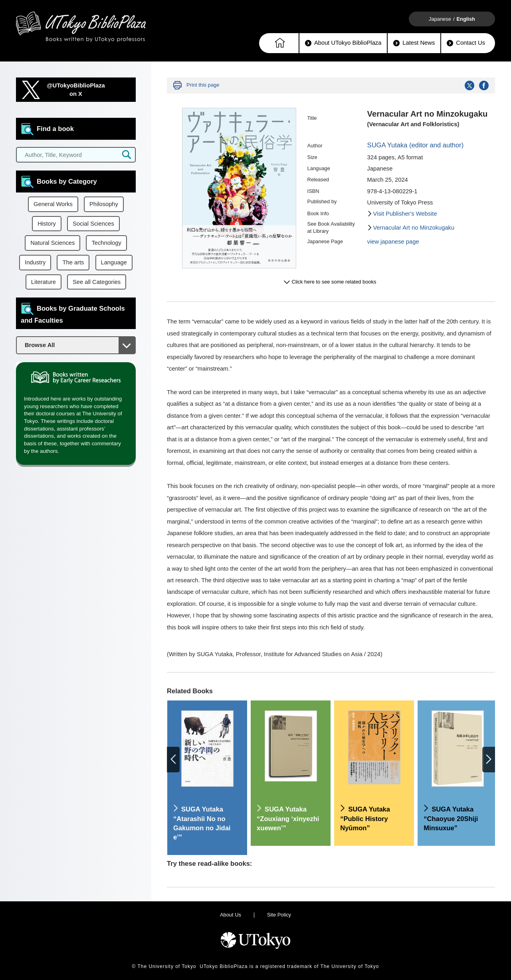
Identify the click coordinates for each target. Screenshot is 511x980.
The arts (73, 262)
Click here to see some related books (334, 282)
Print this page (203, 85)
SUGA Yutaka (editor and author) (416, 145)
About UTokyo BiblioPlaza (343, 43)
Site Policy (279, 915)
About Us (231, 915)
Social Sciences (93, 224)
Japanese (440, 19)
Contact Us (466, 43)
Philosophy (104, 204)
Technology (106, 243)
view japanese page (393, 242)
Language (114, 262)
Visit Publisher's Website (405, 214)
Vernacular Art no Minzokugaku (414, 228)
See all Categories (97, 282)
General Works (53, 204)
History (47, 224)
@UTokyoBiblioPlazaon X (76, 90)
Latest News (414, 43)
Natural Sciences (52, 243)
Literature (44, 282)
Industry (35, 262)
